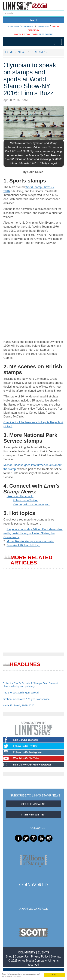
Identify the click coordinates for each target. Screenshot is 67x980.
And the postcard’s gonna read (21, 693)
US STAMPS (39, 52)
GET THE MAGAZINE (33, 804)
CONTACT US (43, 26)
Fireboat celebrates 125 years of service (26, 699)
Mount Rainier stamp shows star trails (30, 541)
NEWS (22, 52)
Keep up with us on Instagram (32, 504)
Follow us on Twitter (25, 500)
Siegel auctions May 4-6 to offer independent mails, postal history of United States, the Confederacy (33, 533)
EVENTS (43, 952)
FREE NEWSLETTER (33, 815)
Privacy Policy (40, 957)
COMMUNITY (27, 952)
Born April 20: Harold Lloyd (23, 545)
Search (33, 20)
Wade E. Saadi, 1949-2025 (19, 705)
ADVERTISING (28, 26)
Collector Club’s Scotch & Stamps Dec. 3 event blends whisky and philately (30, 685)
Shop (9, 957)
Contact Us (22, 957)
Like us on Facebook (20, 496)
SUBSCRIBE (13, 26)
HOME (10, 52)
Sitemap (56, 957)
